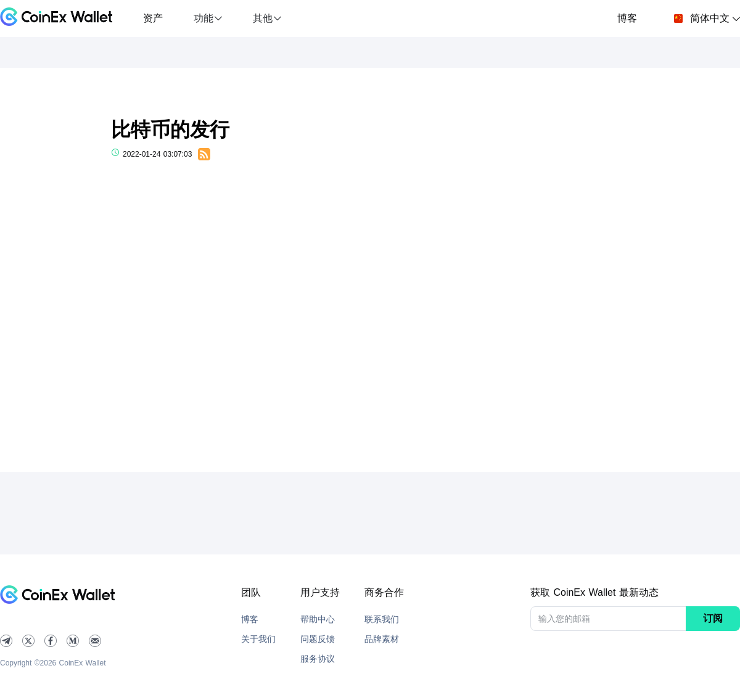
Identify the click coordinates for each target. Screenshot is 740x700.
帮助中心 (318, 619)
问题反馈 (318, 639)
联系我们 (382, 619)
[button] (208, 19)
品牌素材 (382, 639)
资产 (153, 18)
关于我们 (258, 639)
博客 (627, 18)
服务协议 (318, 659)
